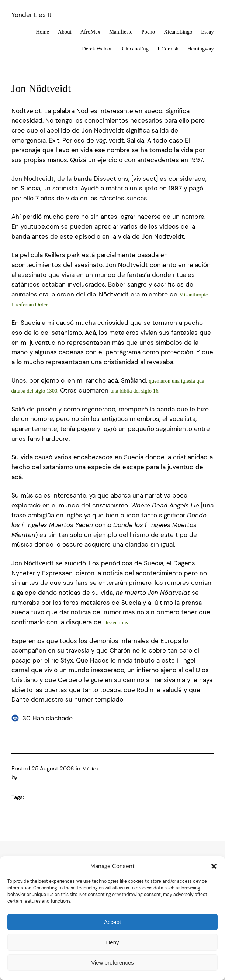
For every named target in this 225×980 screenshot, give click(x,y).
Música (90, 769)
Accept (112, 922)
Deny (112, 942)
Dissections (116, 622)
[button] (214, 866)
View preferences (112, 963)
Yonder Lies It (32, 15)
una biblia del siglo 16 (134, 391)
